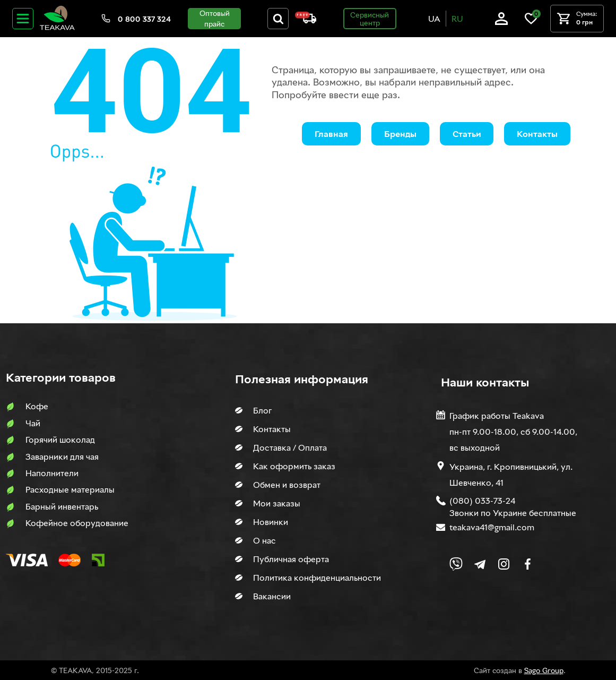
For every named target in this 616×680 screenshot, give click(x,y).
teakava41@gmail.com (492, 527)
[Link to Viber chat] (456, 564)
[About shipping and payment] (306, 20)
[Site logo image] (57, 28)
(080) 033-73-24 (482, 501)
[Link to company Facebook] (528, 564)
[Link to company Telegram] (480, 564)
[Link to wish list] (531, 22)
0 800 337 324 (144, 19)
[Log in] (501, 22)
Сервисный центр (370, 19)
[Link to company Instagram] (504, 564)
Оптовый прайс (215, 18)
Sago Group (544, 670)
